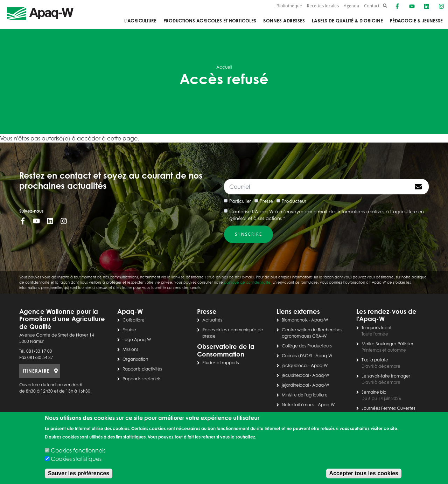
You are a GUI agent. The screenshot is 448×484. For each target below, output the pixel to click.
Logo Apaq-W (137, 340)
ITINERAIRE (36, 371)
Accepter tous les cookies (364, 473)
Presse (266, 201)
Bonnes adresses (284, 21)
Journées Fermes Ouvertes (388, 408)
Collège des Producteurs (307, 346)
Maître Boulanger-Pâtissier (387, 344)
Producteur (294, 201)
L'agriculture (140, 21)
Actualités (212, 320)
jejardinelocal (295, 385)
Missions (130, 349)
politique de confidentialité (247, 282)
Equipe (129, 330)
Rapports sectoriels (142, 379)
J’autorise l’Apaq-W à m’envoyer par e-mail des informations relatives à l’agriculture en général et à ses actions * (327, 215)
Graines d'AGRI (297, 356)
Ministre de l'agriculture (305, 395)
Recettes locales (323, 6)
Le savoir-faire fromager (386, 376)
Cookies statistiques (76, 459)
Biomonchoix (295, 320)
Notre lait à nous (298, 405)
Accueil (224, 67)
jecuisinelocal (295, 375)
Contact (372, 6)
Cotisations (134, 320)
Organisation (135, 359)
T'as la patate (375, 360)
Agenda (351, 6)
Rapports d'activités (142, 369)
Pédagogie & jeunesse (416, 21)
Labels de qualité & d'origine (347, 21)
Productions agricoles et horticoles (210, 21)
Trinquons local (376, 328)
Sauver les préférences (79, 473)
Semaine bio (374, 392)
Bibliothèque (289, 6)
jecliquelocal (295, 365)
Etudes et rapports (221, 363)
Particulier (240, 201)
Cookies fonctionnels (78, 450)
